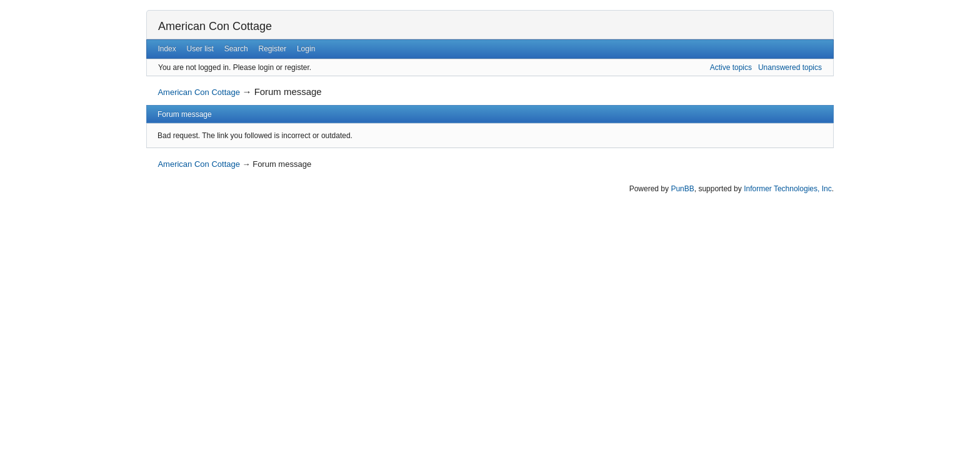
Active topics (731, 67)
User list (200, 49)
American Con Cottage (215, 26)
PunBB (682, 189)
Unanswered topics (790, 67)
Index (167, 49)
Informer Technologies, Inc (788, 189)
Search (236, 49)
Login (306, 49)
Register (272, 49)
